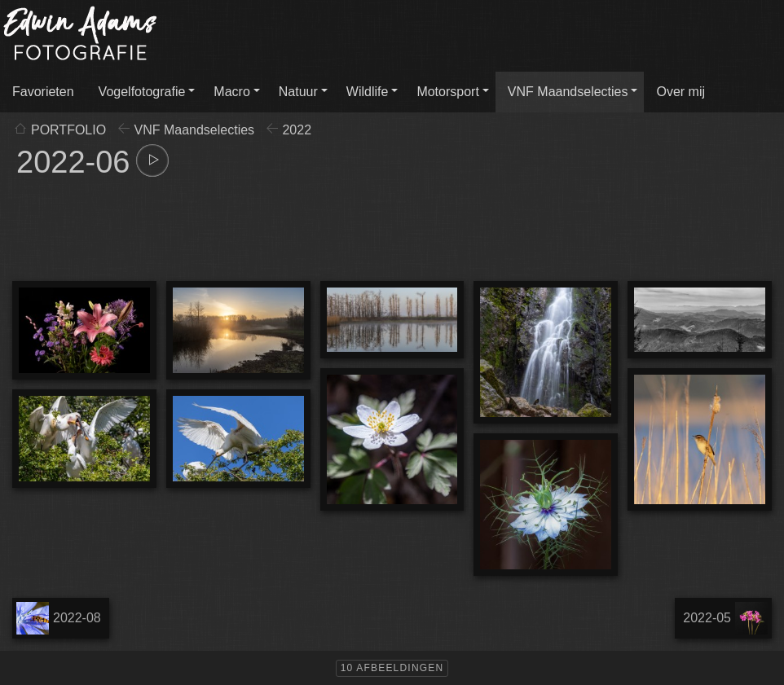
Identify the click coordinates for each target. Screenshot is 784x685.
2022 (297, 130)
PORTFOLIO (68, 130)
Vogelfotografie (142, 92)
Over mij (680, 92)
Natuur (298, 92)
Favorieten (43, 92)
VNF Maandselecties (568, 92)
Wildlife (368, 92)
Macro (231, 92)
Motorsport (447, 92)
